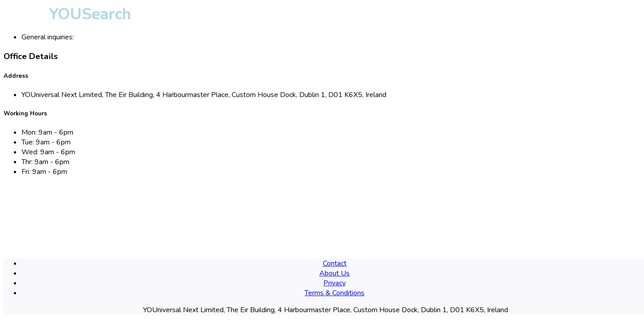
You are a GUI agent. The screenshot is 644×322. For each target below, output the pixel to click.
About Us (335, 273)
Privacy (335, 283)
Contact (335, 263)
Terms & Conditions (335, 293)
